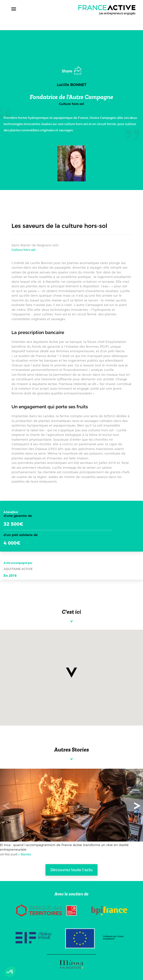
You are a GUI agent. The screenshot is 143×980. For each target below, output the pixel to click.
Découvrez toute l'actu (71, 870)
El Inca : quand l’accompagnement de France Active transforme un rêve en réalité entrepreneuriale (64, 847)
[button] (14, 9)
